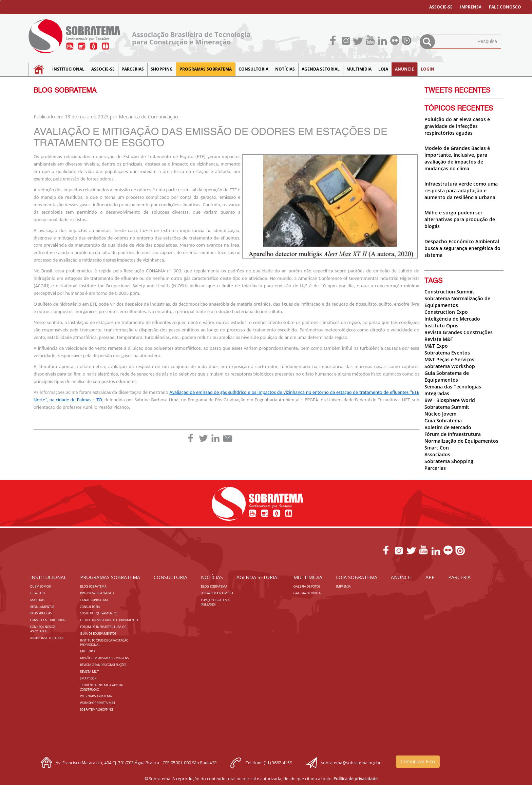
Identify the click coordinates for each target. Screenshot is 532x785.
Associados (437, 454)
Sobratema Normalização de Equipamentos (457, 302)
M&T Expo (436, 346)
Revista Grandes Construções (459, 332)
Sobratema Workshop (450, 366)
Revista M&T (439, 339)
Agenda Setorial (321, 69)
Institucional (68, 69)
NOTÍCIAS (285, 69)
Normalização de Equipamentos (461, 441)
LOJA (383, 69)
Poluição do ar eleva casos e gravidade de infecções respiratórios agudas (457, 126)
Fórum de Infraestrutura (453, 434)
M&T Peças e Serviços (449, 359)
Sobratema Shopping (449, 461)
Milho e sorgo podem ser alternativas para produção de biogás (460, 219)
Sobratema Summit (447, 407)
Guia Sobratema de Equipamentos (447, 376)
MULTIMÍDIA (359, 69)
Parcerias (133, 69)
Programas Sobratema (206, 69)
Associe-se (103, 69)
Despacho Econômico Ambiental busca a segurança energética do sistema (462, 248)
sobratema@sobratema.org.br (351, 763)
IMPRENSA (471, 7)
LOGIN (427, 69)
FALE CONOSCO (505, 7)
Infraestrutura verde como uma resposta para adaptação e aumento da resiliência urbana (461, 190)
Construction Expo (446, 312)
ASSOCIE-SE (441, 7)
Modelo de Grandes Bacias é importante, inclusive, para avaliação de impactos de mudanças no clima (457, 158)
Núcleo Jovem (440, 414)
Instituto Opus (441, 326)
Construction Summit (449, 292)
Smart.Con (437, 448)
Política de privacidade (356, 779)
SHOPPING (162, 69)
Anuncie (404, 69)
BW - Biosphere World (450, 400)
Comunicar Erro (418, 761)
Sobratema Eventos (447, 353)
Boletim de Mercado (448, 427)
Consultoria (253, 69)
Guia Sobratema (443, 420)
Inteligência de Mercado (452, 319)
